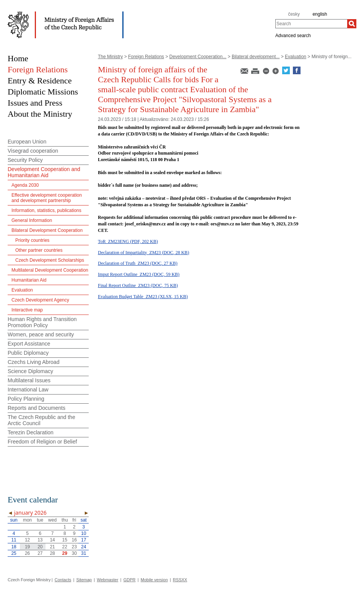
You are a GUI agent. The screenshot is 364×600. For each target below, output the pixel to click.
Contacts (63, 580)
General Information (32, 220)
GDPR (130, 580)
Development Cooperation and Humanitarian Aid (44, 172)
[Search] (352, 24)
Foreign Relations (146, 57)
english (320, 14)
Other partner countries (39, 250)
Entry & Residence (40, 81)
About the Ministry (40, 114)
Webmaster (107, 580)
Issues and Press (35, 103)
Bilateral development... (256, 57)
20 (40, 547)
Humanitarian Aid (29, 280)
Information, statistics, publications (46, 210)
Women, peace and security (41, 334)
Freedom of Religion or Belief (42, 442)
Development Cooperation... (198, 57)
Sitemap (84, 580)
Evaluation (296, 57)
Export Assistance (29, 344)
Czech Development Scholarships (50, 260)
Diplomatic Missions (43, 92)
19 (27, 547)
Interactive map (27, 310)
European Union (27, 142)
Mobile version (154, 580)
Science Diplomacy (30, 371)
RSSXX (180, 580)
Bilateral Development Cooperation (47, 230)
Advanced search (293, 35)
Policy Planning (26, 399)
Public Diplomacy (28, 353)
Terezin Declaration (31, 432)
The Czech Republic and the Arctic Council (41, 420)
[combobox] (311, 24)
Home (18, 58)
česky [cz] (294, 14)
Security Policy (25, 160)
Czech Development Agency (40, 300)
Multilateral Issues (29, 380)
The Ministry (110, 57)
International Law (28, 390)
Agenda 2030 (25, 185)
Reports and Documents (37, 408)
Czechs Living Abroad (33, 362)
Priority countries (32, 240)
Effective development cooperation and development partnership (47, 198)
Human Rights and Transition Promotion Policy (42, 322)
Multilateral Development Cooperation (50, 270)
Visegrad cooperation (33, 151)
